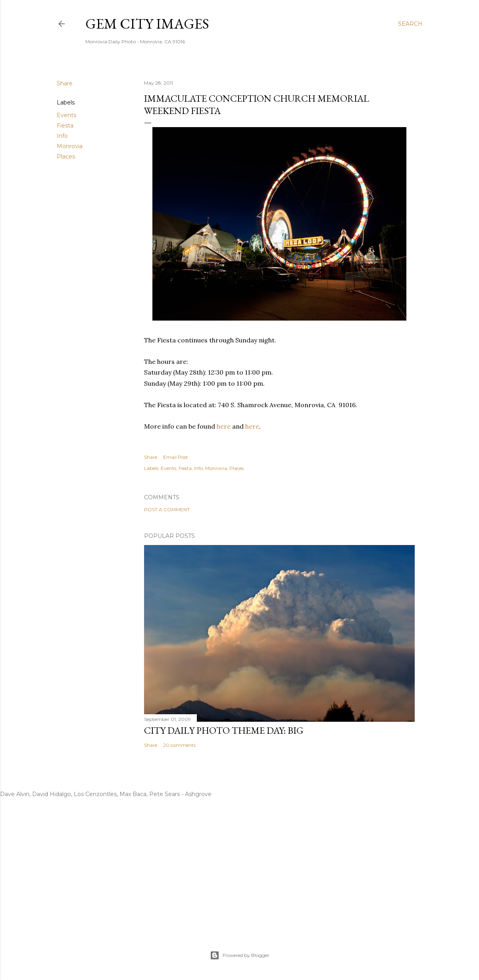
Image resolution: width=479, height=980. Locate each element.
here (224, 426)
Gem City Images (147, 24)
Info (62, 136)
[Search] (410, 24)
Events (66, 115)
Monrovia (70, 146)
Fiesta (65, 126)
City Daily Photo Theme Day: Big (224, 730)
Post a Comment (167, 509)
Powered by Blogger (240, 955)
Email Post (176, 457)
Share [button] (65, 83)
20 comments (179, 745)
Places (66, 157)
